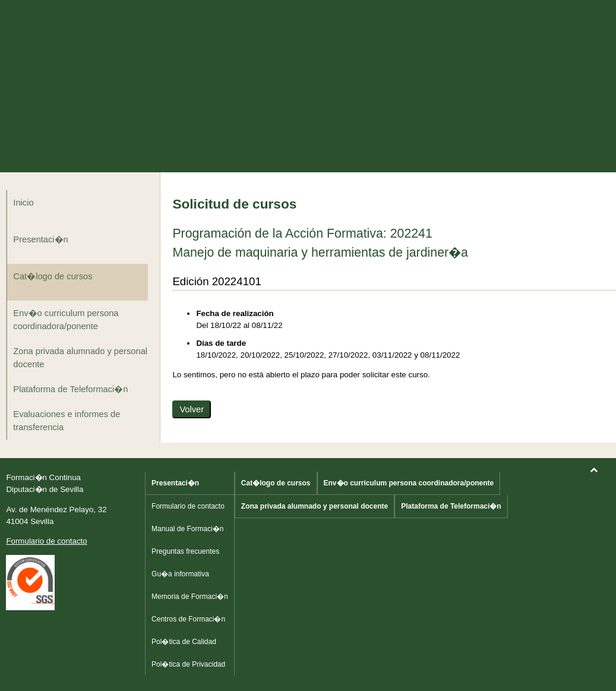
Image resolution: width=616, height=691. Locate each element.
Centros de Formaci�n (188, 619)
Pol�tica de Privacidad (188, 664)
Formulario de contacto (46, 541)
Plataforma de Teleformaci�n (70, 389)
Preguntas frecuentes (185, 551)
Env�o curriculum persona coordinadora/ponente (66, 320)
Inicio (23, 203)
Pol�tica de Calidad (184, 642)
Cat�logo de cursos (53, 276)
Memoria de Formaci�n (190, 597)
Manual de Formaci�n (187, 529)
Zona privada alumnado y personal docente (80, 358)
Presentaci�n (40, 239)
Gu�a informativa (180, 574)
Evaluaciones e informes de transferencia (67, 421)
